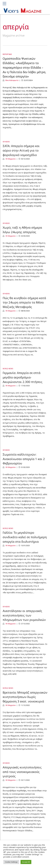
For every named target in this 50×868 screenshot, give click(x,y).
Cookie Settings (11, 862)
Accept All (26, 862)
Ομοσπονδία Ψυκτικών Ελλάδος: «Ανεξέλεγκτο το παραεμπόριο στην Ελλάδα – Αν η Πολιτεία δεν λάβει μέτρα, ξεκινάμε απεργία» (24, 68)
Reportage (7, 54)
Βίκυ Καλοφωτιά (12, 80)
